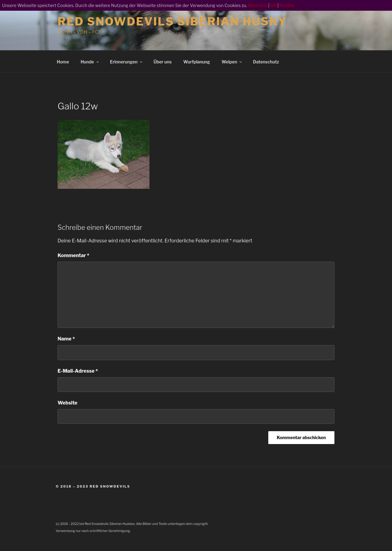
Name (66, 339)
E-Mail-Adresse (78, 371)
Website (68, 403)
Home (63, 62)
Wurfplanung (196, 62)
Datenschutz (266, 62)
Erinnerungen (127, 62)
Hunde (90, 62)
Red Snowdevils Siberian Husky (172, 21)
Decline (287, 5)
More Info (258, 5)
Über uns (162, 62)
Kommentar (73, 255)
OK (274, 5)
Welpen (232, 62)
